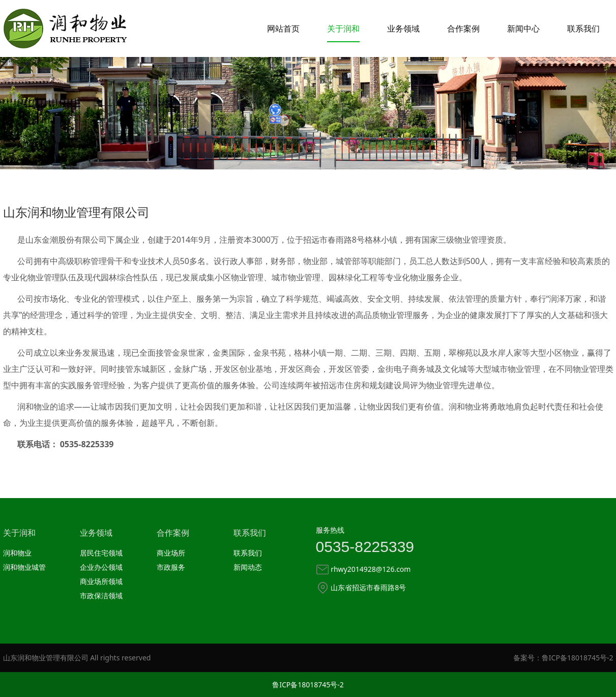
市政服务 (171, 567)
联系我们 (583, 28)
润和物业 (17, 553)
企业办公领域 (101, 567)
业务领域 (403, 28)
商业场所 (171, 553)
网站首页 (283, 28)
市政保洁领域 (101, 596)
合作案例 (463, 28)
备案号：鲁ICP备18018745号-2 (563, 658)
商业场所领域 (101, 581)
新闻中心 (523, 28)
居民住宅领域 (101, 553)
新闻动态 (248, 567)
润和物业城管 (24, 567)
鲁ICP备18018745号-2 (308, 685)
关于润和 (343, 28)
